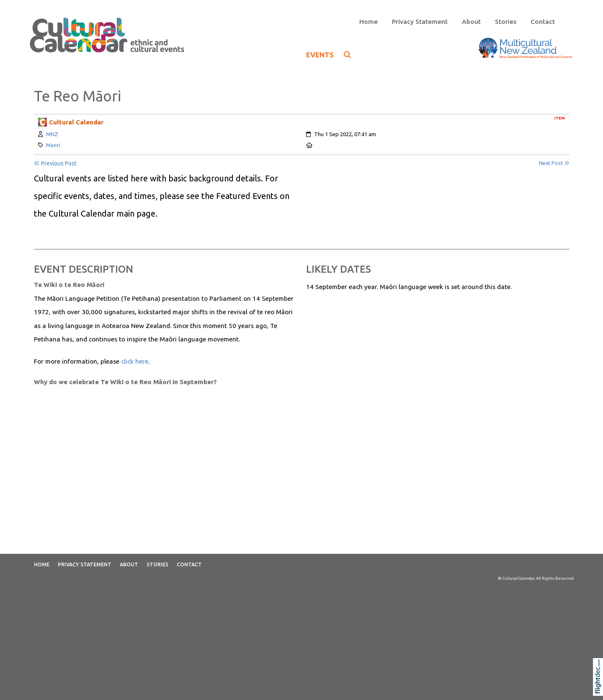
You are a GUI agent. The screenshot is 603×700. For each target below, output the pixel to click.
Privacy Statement (420, 22)
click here (135, 361)
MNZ (52, 134)
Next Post (554, 163)
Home (368, 22)
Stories (506, 22)
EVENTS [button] (329, 55)
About (471, 22)
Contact (543, 22)
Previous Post (55, 163)
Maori (53, 145)
